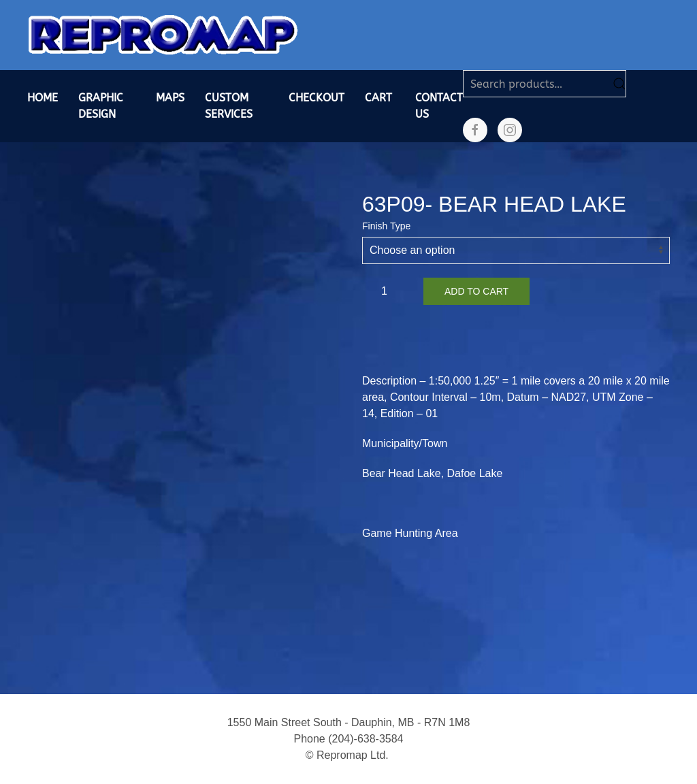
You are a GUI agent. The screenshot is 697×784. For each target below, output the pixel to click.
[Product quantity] (389, 291)
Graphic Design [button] (101, 106)
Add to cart (476, 291)
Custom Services (229, 106)
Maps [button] (170, 98)
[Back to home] (163, 35)
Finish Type (386, 226)
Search (619, 84)
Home (43, 98)
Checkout (317, 98)
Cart (378, 98)
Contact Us (439, 106)
